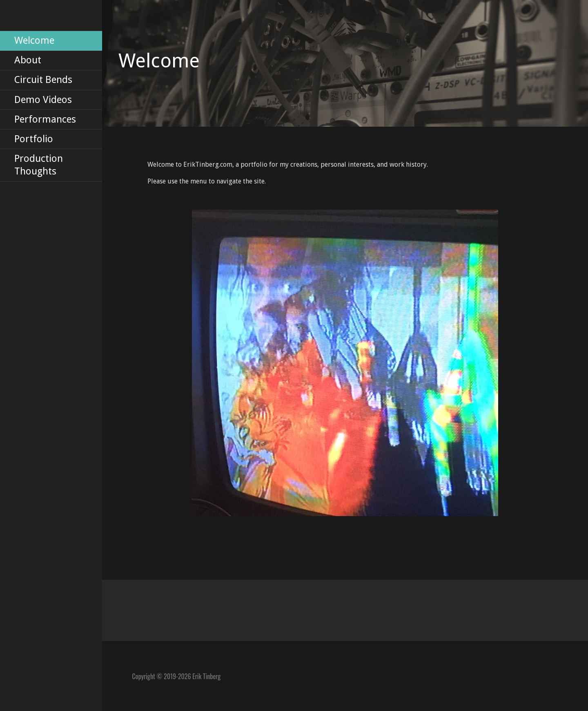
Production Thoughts (39, 165)
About (28, 60)
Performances (45, 119)
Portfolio (34, 139)
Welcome (34, 40)
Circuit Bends (43, 80)
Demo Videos (43, 100)
